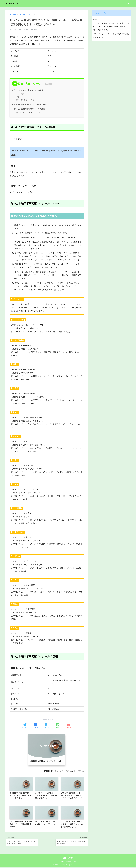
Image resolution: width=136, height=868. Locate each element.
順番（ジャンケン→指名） (26, 100)
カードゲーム (67, 771)
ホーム (127, 3)
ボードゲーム (79, 771)
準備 (18, 97)
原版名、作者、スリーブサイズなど (29, 112)
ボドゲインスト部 (16, 3)
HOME (68, 859)
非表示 (49, 84)
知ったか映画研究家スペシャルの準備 (29, 90)
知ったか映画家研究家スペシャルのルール (30, 104)
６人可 (57, 771)
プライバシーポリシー (68, 863)
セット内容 (20, 94)
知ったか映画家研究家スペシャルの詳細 (29, 109)
